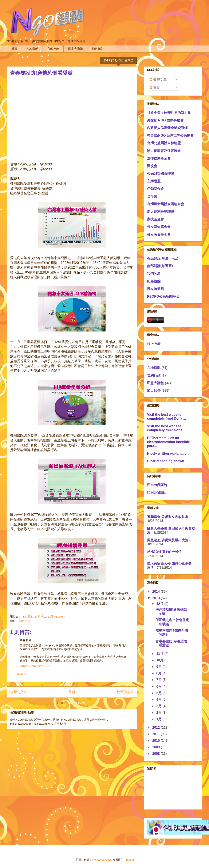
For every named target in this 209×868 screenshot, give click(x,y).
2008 (157, 754)
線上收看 (154, 344)
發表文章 (158, 80)
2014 (157, 592)
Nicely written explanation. (168, 453)
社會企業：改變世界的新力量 (169, 113)
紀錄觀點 (154, 281)
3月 (159, 706)
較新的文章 (19, 692)
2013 (157, 598)
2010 (157, 741)
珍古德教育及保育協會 (164, 151)
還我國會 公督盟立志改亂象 (168, 517)
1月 (159, 719)
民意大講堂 (75, 49)
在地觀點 (32, 49)
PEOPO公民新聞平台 (163, 296)
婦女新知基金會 (159, 227)
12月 (160, 604)
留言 (155, 87)
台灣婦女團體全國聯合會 (166, 204)
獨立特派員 (155, 289)
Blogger (131, 860)
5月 (159, 693)
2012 (157, 728)
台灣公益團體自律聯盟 (164, 143)
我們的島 (154, 274)
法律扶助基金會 (159, 158)
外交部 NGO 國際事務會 (165, 120)
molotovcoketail (102, 860)
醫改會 (152, 166)
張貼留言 (21, 674)
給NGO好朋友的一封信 (164, 552)
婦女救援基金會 (159, 235)
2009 (157, 747)
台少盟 (152, 196)
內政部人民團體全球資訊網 (167, 128)
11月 (160, 654)
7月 (159, 680)
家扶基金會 (155, 219)
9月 (159, 667)
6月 (159, 686)
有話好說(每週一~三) (163, 258)
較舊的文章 (125, 692)
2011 (157, 734)
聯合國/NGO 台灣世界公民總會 (170, 135)
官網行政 (53, 49)
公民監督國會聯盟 (161, 174)
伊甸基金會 (155, 189)
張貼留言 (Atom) (76, 703)
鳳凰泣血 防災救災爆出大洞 (168, 540)
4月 (159, 700)
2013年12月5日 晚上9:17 (35, 666)
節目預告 (98, 49)
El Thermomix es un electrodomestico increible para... (168, 442)
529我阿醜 (159, 485)
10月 (160, 660)
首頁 (14, 49)
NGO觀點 (158, 493)
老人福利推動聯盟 (161, 212)
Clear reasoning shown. (166, 461)
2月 (159, 713)
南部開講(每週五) (160, 266)
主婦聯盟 (154, 181)
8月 (159, 673)
